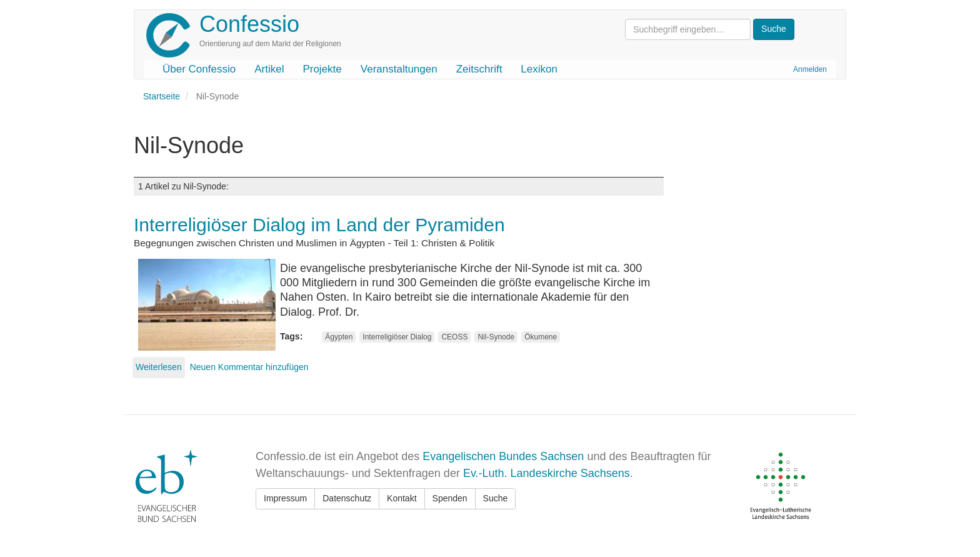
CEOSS (454, 337)
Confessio (249, 24)
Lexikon (539, 69)
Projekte (322, 69)
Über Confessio (199, 69)
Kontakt (402, 498)
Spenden (450, 498)
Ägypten (339, 337)
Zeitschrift (479, 69)
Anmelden (810, 69)
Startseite (162, 96)
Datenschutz (347, 498)
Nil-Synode (496, 337)
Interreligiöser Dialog (397, 337)
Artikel (269, 69)
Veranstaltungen (399, 69)
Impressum (285, 498)
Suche (496, 498)
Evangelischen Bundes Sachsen (503, 456)
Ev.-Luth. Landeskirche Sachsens (547, 473)
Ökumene (541, 337)
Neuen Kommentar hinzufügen (249, 367)
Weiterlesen (159, 367)
